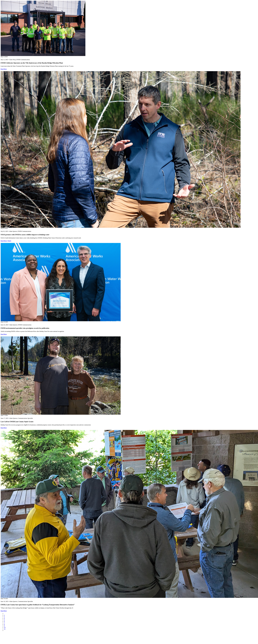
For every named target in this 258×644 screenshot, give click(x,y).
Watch (9, 241)
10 (5, 627)
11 (5, 629)
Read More (4, 69)
